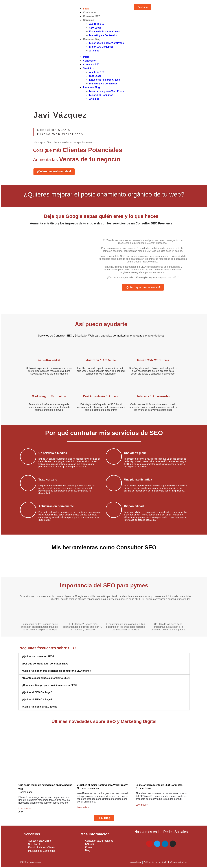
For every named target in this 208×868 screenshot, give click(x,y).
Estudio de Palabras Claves (105, 32)
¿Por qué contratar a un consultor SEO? (45, 664)
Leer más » (25, 809)
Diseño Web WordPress (153, 360)
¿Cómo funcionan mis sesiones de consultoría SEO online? (56, 671)
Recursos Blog (92, 39)
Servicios (89, 20)
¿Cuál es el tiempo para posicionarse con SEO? (50, 685)
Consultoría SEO (49, 360)
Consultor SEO (92, 16)
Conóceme (89, 12)
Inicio (86, 9)
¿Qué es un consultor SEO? (38, 656)
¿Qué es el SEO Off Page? (37, 700)
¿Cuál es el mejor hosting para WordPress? (102, 785)
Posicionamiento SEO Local (101, 396)
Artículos (94, 51)
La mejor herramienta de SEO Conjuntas (159, 785)
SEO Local (95, 28)
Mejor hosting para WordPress (107, 43)
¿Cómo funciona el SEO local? (40, 707)
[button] (143, 7)
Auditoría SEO (97, 24)
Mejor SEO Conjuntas (101, 47)
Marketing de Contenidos (103, 35)
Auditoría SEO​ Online (101, 360)
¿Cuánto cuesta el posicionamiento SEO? (46, 678)
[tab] (104, 657)
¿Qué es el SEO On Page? (37, 692)
